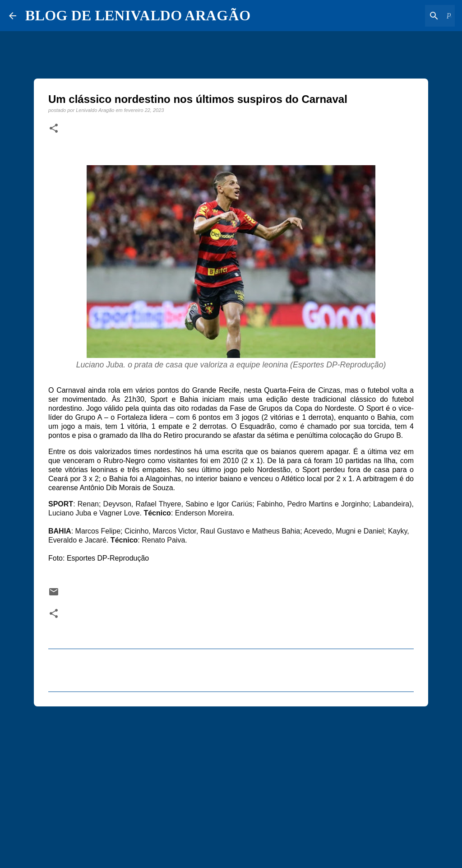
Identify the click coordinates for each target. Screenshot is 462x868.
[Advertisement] (231, 783)
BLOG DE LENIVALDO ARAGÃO (138, 15)
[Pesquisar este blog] (407, 16)
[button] (54, 129)
